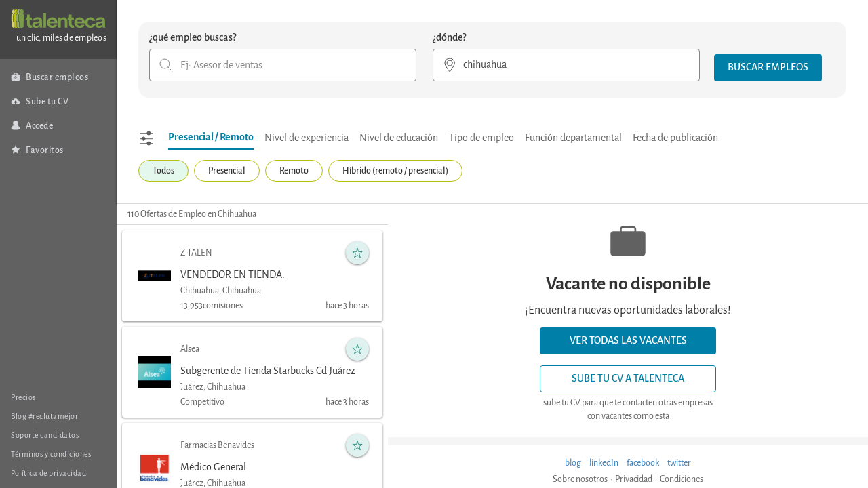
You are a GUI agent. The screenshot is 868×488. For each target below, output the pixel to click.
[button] (768, 68)
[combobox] (283, 65)
